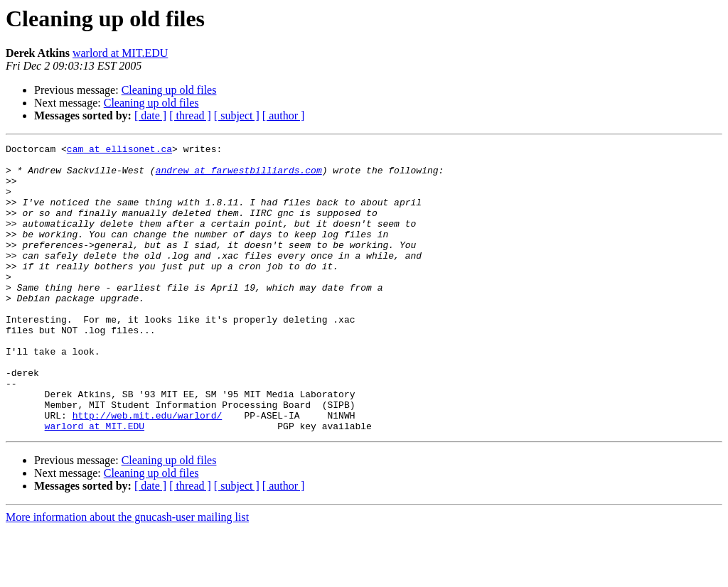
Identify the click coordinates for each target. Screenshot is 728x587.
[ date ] (150, 115)
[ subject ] (237, 115)
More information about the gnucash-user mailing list (127, 575)
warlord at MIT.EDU (120, 53)
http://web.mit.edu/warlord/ (148, 470)
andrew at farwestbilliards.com (239, 176)
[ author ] (284, 115)
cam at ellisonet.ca (119, 151)
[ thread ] (190, 115)
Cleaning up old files (169, 90)
